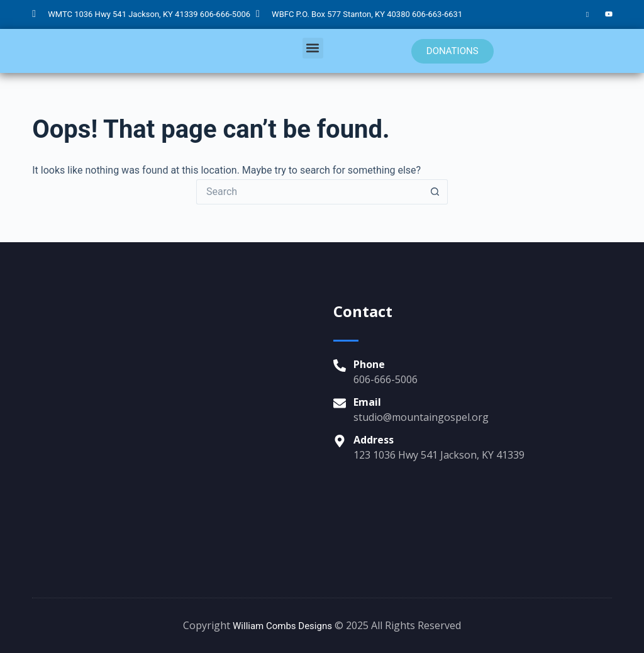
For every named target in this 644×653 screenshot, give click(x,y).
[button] (313, 48)
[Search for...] (309, 192)
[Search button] (435, 192)
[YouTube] (609, 14)
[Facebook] (587, 14)
